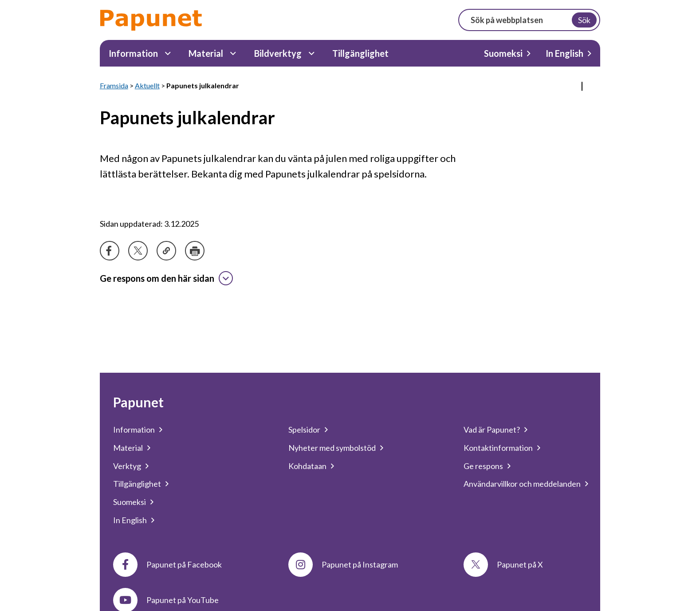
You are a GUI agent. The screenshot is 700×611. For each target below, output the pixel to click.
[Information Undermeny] (168, 53)
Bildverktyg (278, 53)
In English (564, 53)
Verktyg (127, 466)
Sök (584, 20)
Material (206, 53)
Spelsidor (304, 430)
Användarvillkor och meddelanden (522, 484)
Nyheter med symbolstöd (332, 448)
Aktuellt (147, 85)
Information (133, 53)
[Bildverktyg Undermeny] (312, 53)
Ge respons (483, 466)
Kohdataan (307, 466)
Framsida (114, 85)
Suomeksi (503, 53)
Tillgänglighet (360, 53)
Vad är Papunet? (492, 430)
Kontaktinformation (498, 448)
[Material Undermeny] (233, 53)
